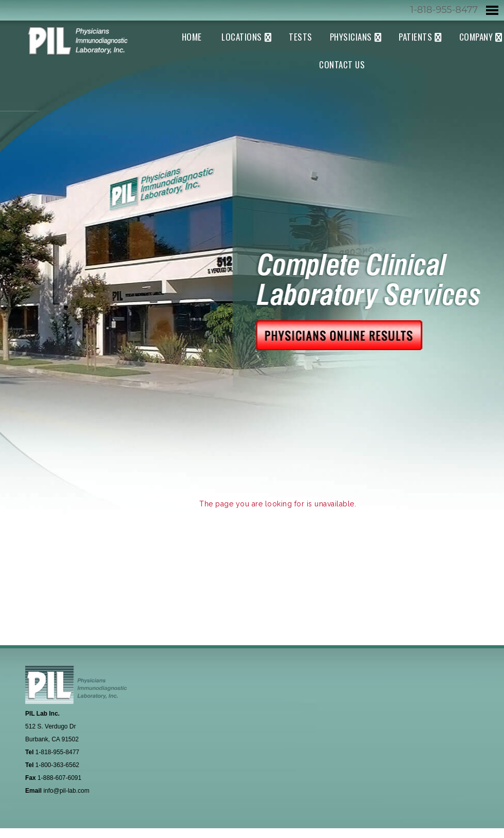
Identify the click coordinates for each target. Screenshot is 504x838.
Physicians (351, 37)
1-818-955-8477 (444, 10)
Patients (415, 37)
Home (192, 37)
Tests (301, 37)
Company (476, 37)
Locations (242, 37)
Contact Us (342, 65)
